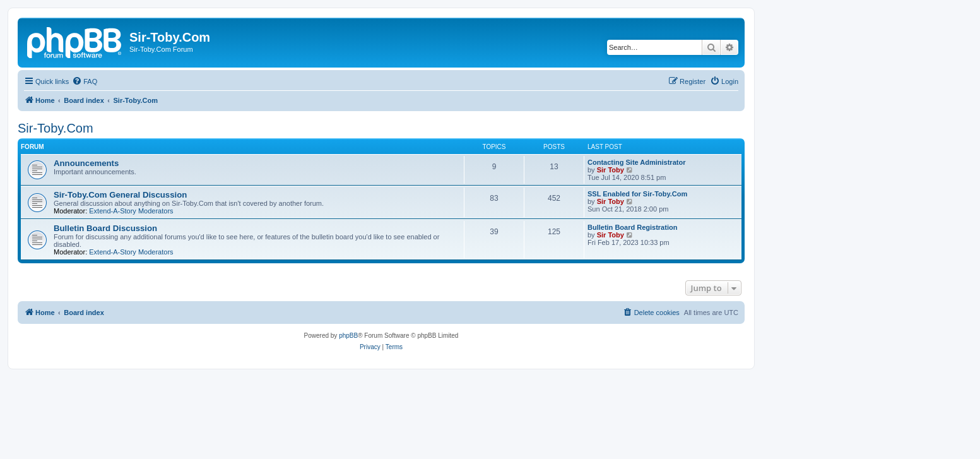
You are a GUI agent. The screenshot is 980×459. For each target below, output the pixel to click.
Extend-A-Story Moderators (131, 211)
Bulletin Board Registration (632, 227)
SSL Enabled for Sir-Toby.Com (637, 194)
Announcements (86, 163)
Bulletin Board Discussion (105, 228)
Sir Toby (611, 170)
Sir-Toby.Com (56, 128)
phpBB (348, 336)
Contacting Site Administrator (636, 162)
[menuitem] (85, 81)
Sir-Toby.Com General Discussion (120, 195)
